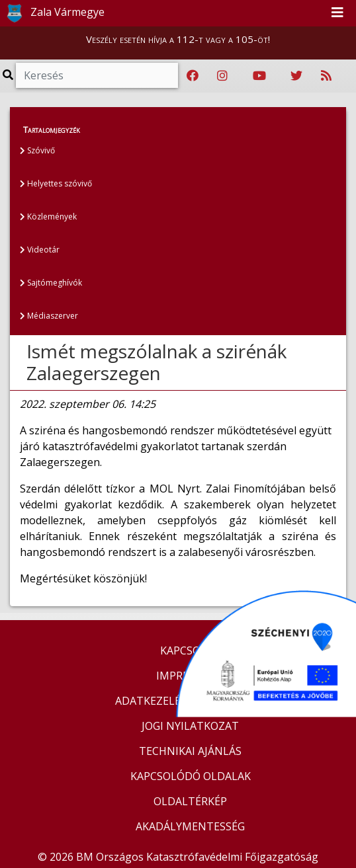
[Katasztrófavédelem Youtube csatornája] (259, 76)
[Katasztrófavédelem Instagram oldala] (222, 76)
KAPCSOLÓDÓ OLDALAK (191, 776)
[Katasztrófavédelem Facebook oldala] (193, 76)
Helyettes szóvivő (56, 183)
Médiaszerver (49, 316)
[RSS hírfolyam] (326, 76)
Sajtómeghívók (51, 283)
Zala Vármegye (53, 13)
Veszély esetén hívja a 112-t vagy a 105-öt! (178, 39)
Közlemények (48, 217)
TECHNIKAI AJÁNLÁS (190, 751)
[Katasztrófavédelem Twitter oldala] (296, 76)
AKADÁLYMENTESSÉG (190, 826)
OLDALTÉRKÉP (190, 801)
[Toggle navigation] (337, 13)
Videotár (40, 250)
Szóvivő (37, 150)
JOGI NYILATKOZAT (190, 726)
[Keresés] (97, 75)
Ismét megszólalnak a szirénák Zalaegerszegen (156, 362)
